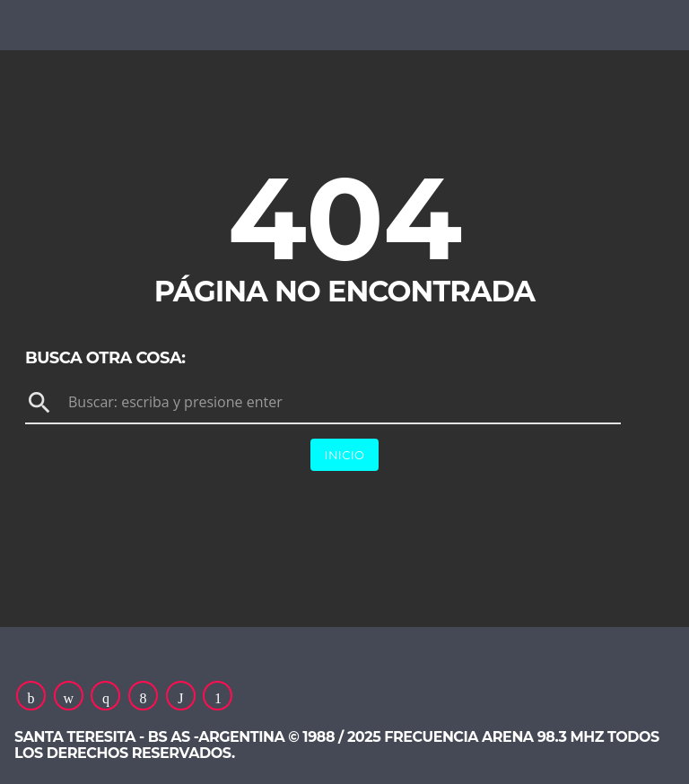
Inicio (345, 455)
